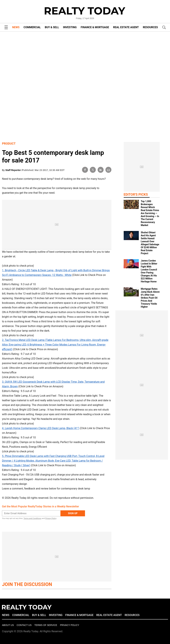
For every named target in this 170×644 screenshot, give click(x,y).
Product (9, 144)
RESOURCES (150, 27)
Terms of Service (46, 625)
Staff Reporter (13, 170)
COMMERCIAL (32, 27)
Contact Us (24, 625)
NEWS (16, 27)
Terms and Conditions (32, 518)
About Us (8, 625)
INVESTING (70, 27)
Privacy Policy (51, 518)
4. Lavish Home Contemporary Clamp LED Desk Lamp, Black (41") (41, 428)
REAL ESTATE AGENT (126, 27)
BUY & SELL (52, 27)
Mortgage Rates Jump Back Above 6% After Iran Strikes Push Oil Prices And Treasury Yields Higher (150, 298)
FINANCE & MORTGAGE (95, 27)
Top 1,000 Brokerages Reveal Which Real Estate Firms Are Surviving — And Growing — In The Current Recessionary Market (150, 213)
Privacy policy (69, 625)
